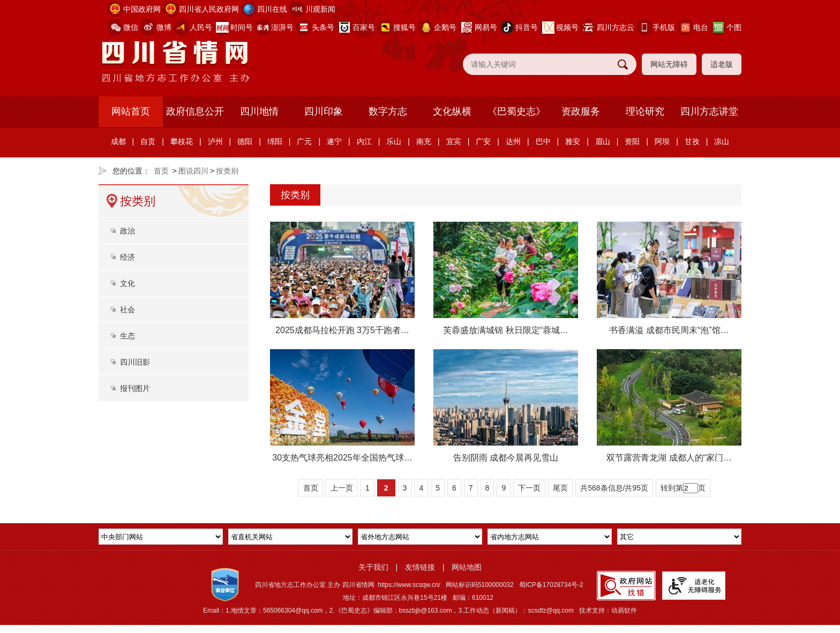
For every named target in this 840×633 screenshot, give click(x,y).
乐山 (394, 141)
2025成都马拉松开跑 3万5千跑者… (342, 330)
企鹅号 (445, 27)
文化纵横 (452, 111)
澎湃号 (282, 27)
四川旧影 (135, 362)
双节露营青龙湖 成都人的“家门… (669, 458)
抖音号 (527, 27)
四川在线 (272, 9)
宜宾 (454, 141)
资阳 (632, 141)
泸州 (215, 141)
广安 (483, 141)
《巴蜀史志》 (516, 111)
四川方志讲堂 (709, 111)
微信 (131, 27)
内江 (364, 141)
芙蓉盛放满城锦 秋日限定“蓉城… (506, 330)
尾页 (560, 488)
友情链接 (420, 567)
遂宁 (334, 141)
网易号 (486, 27)
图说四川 (193, 171)
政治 (127, 231)
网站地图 (467, 567)
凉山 (722, 141)
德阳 (245, 141)
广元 (304, 141)
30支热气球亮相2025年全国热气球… (342, 458)
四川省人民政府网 (209, 9)
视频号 (567, 27)
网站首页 (131, 111)
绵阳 (275, 141)
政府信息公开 (195, 111)
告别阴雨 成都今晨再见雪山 (506, 458)
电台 (701, 27)
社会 (127, 310)
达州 (513, 141)
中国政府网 (142, 9)
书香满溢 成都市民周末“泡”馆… (669, 330)
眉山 (603, 141)
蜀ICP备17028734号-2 (551, 585)
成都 (118, 141)
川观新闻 (320, 9)
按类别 (227, 171)
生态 (127, 336)
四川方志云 (616, 27)
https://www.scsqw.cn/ (409, 585)
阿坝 (662, 141)
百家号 (364, 27)
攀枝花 (182, 141)
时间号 (242, 27)
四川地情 (259, 111)
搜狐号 (404, 27)
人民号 (201, 27)
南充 (424, 141)
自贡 (148, 141)
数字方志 (388, 111)
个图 (734, 27)
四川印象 (324, 111)
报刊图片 (135, 388)
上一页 (342, 488)
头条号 (323, 27)
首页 (161, 171)
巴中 (543, 141)
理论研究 (645, 111)
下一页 (529, 488)
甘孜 (692, 141)
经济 (127, 257)
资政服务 (581, 111)
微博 (164, 27)
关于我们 (373, 567)
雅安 (573, 141)
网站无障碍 (669, 64)
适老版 (722, 64)
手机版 (664, 27)
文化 (127, 283)
